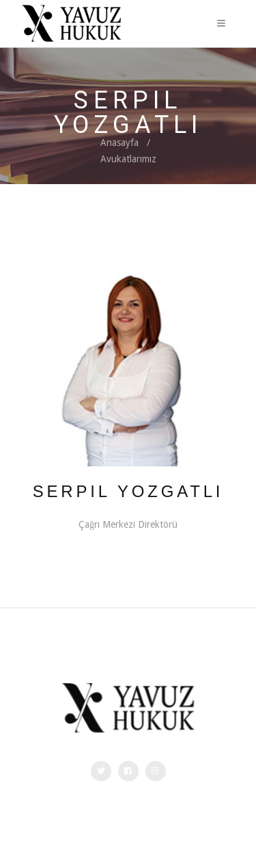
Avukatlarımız (128, 159)
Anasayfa (119, 143)
